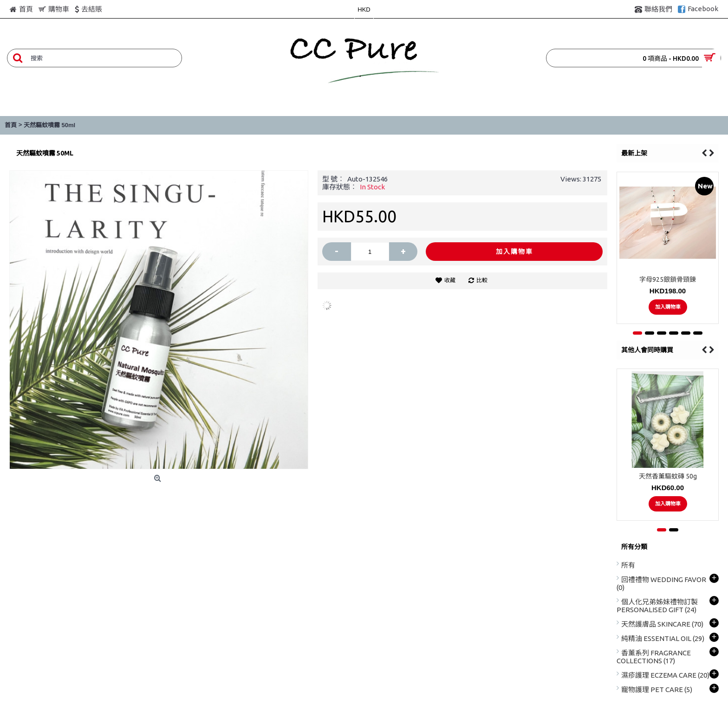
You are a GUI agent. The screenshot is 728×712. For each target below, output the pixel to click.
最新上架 (634, 153)
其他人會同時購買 (647, 350)
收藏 (450, 280)
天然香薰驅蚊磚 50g (668, 476)
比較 (482, 280)
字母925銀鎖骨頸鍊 (668, 279)
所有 (628, 565)
